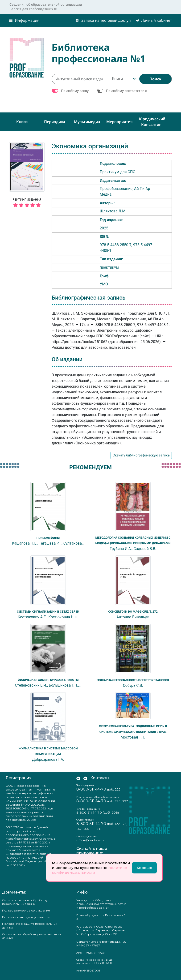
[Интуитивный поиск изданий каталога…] (81, 79)
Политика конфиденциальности (26, 917)
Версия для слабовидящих (33, 9)
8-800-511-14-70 (91, 789)
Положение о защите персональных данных (30, 926)
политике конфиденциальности (89, 870)
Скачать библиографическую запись (141, 455)
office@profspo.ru (91, 840)
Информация (24, 20)
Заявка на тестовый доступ (103, 20)
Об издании (67, 359)
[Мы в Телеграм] (85, 778)
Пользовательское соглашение (26, 910)
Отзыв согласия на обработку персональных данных (25, 902)
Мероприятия (119, 122)
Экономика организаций (90, 146)
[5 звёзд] (27, 205)
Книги (22, 122)
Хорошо (144, 868)
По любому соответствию (127, 91)
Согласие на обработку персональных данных (32, 936)
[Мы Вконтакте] (78, 778)
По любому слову (75, 91)
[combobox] (123, 79)
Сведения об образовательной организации (46, 4)
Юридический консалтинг (152, 122)
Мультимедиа (87, 122)
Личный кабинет (154, 20)
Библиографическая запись (88, 298)
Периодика (55, 122)
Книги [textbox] (117, 78)
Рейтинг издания (27, 203)
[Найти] (155, 79)
